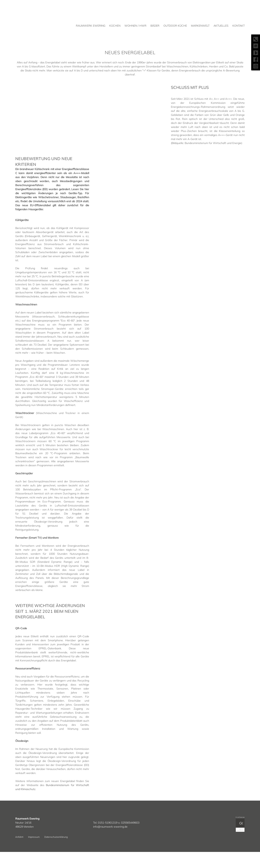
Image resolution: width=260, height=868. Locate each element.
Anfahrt (19, 837)
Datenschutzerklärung (56, 837)
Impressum (34, 837)
